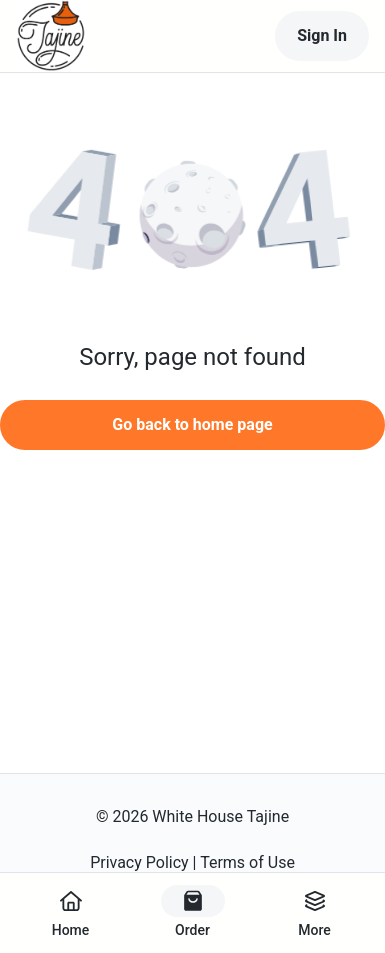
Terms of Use (247, 862)
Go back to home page (192, 424)
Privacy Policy (139, 862)
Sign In (322, 35)
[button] (192, 217)
